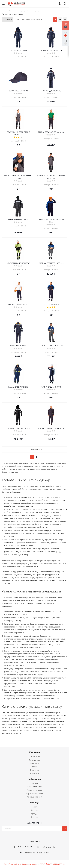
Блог (34, 807)
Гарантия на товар (35, 793)
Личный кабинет (35, 797)
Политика (35, 770)
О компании (34, 756)
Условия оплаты (34, 787)
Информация (34, 779)
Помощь (35, 783)
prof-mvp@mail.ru (49, 847)
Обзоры (35, 817)
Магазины (34, 763)
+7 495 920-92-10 (24, 847)
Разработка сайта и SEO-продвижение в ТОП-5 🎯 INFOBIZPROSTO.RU (34, 864)
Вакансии (34, 773)
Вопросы (34, 810)
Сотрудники (34, 760)
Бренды (34, 813)
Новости (35, 767)
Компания (34, 752)
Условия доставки (35, 790)
